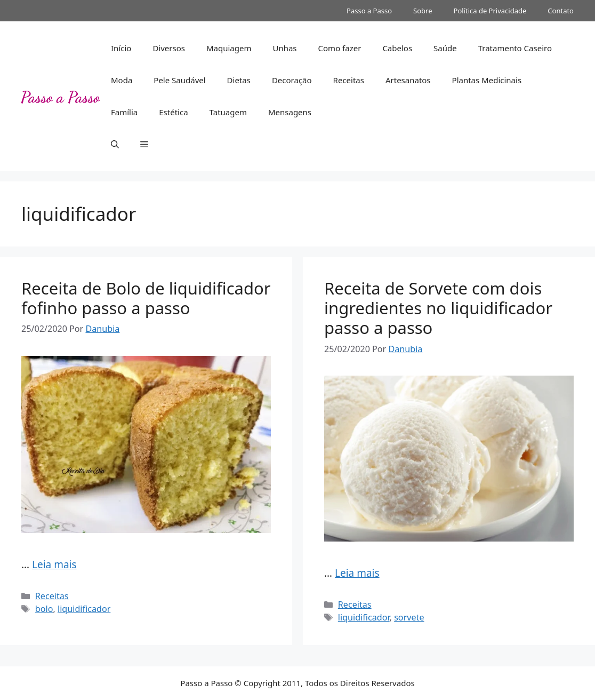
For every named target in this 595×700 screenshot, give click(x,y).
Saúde (445, 48)
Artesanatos (408, 80)
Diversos (169, 48)
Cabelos (397, 48)
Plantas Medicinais (487, 80)
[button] (115, 144)
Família (124, 112)
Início (121, 48)
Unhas (284, 48)
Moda (122, 80)
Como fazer (340, 48)
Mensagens (290, 112)
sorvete (409, 617)
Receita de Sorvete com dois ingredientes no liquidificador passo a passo (438, 308)
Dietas (239, 80)
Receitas (349, 80)
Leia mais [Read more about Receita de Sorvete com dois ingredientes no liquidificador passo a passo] (357, 573)
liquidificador (84, 609)
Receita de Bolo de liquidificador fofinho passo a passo (146, 298)
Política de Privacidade (490, 11)
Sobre (423, 11)
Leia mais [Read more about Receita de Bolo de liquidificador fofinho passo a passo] (54, 564)
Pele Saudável (179, 80)
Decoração (292, 80)
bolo (44, 609)
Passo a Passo (369, 11)
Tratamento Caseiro (515, 48)
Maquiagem (229, 48)
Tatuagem (228, 112)
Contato (561, 11)
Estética (173, 112)
